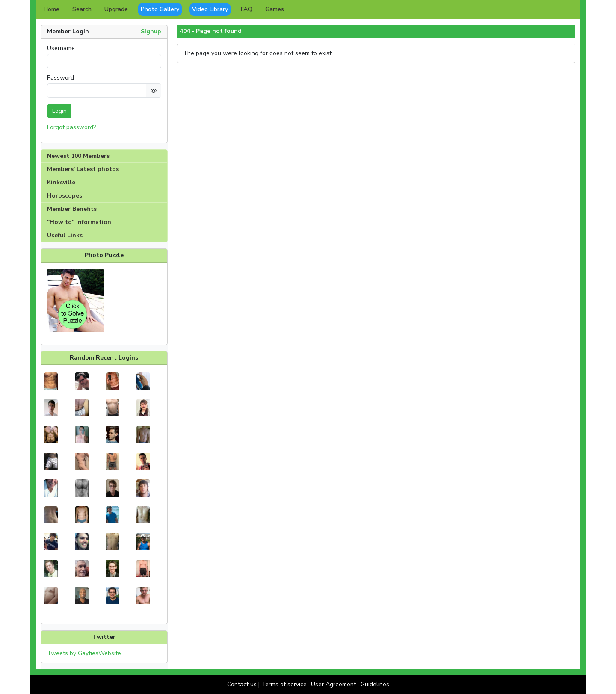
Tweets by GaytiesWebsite (84, 653)
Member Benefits (72, 209)
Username (61, 48)
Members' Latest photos (83, 169)
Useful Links (65, 235)
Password (61, 78)
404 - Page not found (211, 31)
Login (59, 111)
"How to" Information (79, 222)
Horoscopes (65, 196)
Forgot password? (71, 127)
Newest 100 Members (78, 156)
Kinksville (61, 182)
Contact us (242, 684)
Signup (151, 31)
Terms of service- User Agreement (309, 684)
